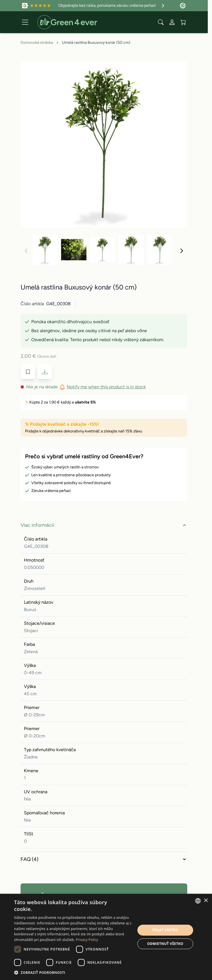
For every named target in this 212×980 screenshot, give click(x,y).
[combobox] (198, 901)
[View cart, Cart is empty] (183, 22)
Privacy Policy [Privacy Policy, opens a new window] (87, 940)
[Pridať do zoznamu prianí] (28, 372)
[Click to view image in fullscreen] (104, 144)
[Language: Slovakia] (183, 6)
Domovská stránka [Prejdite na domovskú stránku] (37, 43)
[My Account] (172, 22)
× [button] (206, 901)
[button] (73, 972)
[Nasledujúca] (182, 251)
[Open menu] (25, 22)
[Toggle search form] (161, 22)
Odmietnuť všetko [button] (165, 944)
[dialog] (106, 937)
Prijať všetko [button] (165, 930)
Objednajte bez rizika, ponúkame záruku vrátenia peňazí (112, 6)
